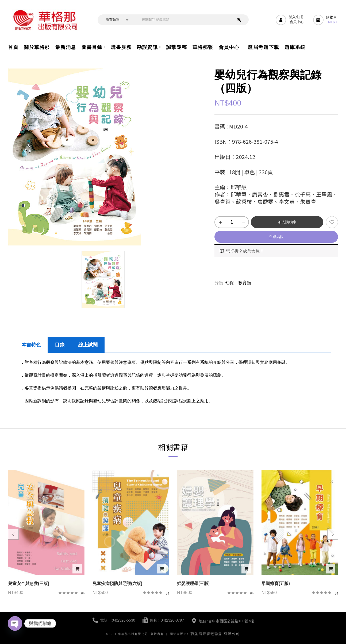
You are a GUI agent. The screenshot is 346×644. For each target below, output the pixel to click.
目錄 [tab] (60, 345)
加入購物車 (287, 222)
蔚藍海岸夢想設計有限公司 (215, 634)
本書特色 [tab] (31, 345)
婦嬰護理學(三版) (193, 583)
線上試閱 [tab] (88, 345)
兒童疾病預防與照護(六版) (117, 583)
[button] (326, 20)
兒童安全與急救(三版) (29, 583)
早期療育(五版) (276, 583)
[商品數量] (232, 222)
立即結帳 (276, 237)
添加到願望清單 (332, 222)
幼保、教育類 (238, 283)
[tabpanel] (173, 384)
